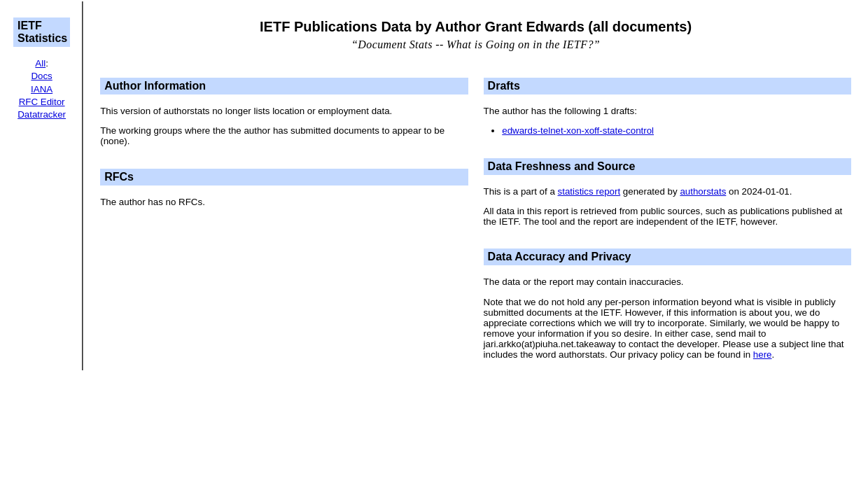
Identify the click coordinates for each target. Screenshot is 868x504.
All (40, 63)
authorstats (703, 191)
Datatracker (42, 114)
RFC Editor (42, 102)
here (763, 355)
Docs (41, 76)
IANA (42, 89)
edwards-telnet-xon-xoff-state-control (578, 131)
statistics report (589, 191)
